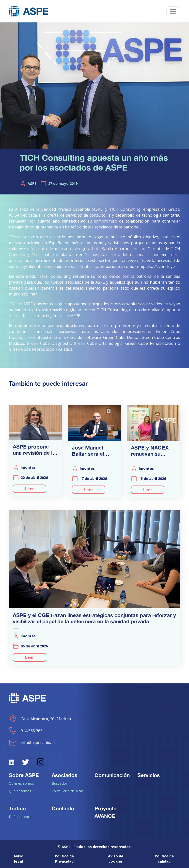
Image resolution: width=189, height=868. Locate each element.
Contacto (63, 808)
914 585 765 (26, 731)
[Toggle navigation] (173, 11)
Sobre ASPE (24, 775)
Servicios (149, 775)
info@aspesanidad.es (34, 743)
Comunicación (112, 775)
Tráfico (17, 808)
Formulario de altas (68, 791)
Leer (30, 489)
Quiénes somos (21, 783)
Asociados (64, 775)
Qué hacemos (20, 791)
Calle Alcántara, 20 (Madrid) (40, 719)
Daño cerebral (21, 816)
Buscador (60, 783)
